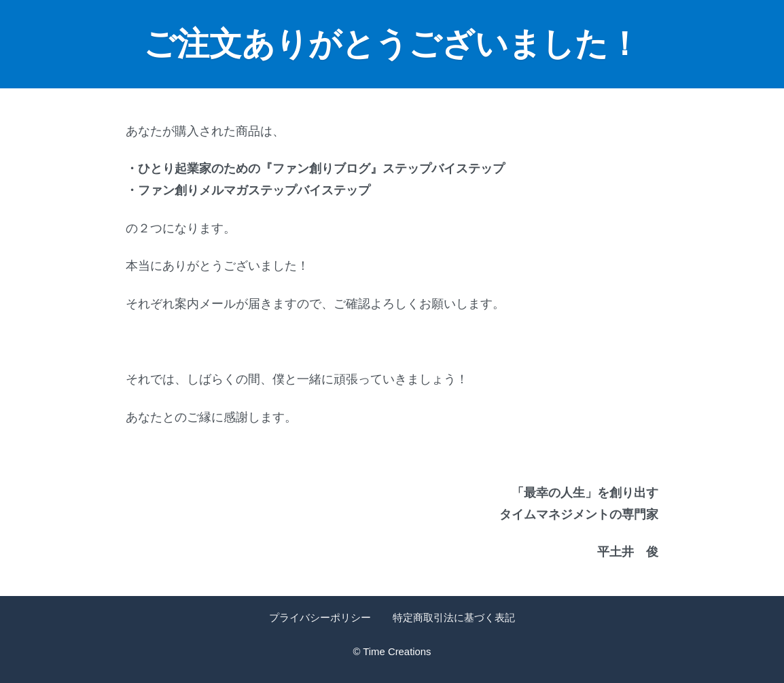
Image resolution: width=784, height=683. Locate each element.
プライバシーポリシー (320, 618)
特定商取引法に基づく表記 (454, 618)
